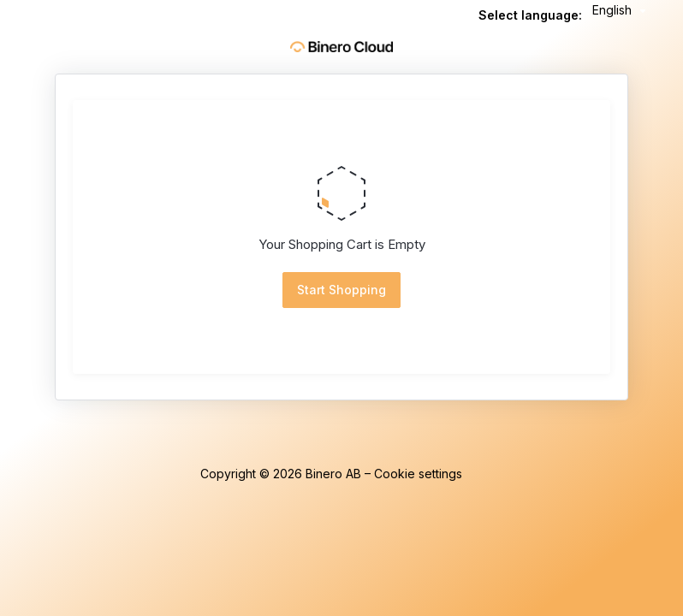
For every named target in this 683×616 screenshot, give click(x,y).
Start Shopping (341, 290)
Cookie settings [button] (418, 474)
